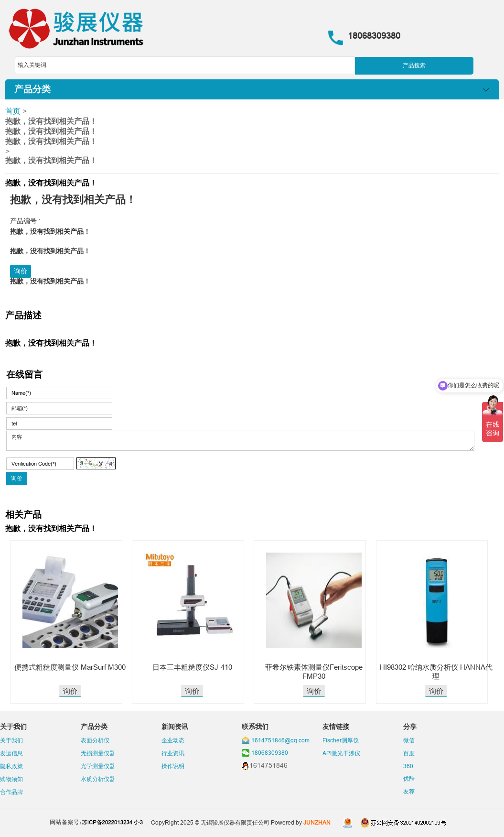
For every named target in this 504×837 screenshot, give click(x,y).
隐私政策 (11, 766)
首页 (13, 111)
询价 (21, 271)
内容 (241, 441)
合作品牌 (11, 792)
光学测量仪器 (98, 766)
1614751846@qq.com (280, 740)
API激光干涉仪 (341, 753)
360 (408, 766)
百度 (409, 753)
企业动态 (173, 740)
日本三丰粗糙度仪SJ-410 (192, 667)
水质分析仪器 (98, 779)
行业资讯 (173, 753)
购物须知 (11, 779)
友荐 (409, 791)
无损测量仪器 (98, 753)
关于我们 (11, 740)
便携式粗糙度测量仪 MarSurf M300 (70, 667)
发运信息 (11, 753)
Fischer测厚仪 (341, 740)
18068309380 (270, 753)
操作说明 (173, 766)
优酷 (409, 778)
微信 (409, 740)
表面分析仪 (95, 740)
